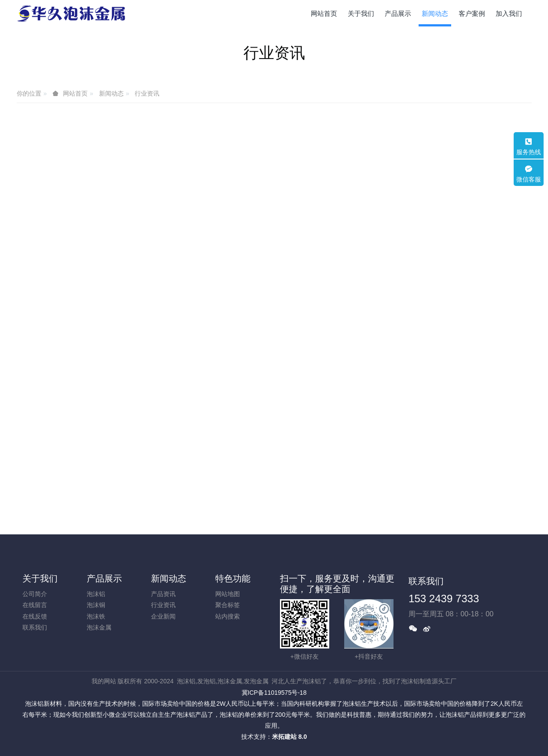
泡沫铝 (96, 594)
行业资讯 (147, 93)
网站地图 (228, 594)
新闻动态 (111, 93)
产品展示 (104, 578)
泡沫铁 (96, 616)
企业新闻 (163, 616)
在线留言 (35, 605)
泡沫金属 (99, 627)
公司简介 (35, 594)
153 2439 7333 (444, 598)
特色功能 (233, 578)
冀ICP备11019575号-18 (274, 693)
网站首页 (324, 13)
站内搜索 (228, 616)
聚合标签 (228, 605)
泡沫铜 (96, 605)
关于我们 (40, 578)
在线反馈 (35, 616)
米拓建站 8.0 (289, 737)
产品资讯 (163, 594)
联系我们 (35, 627)
